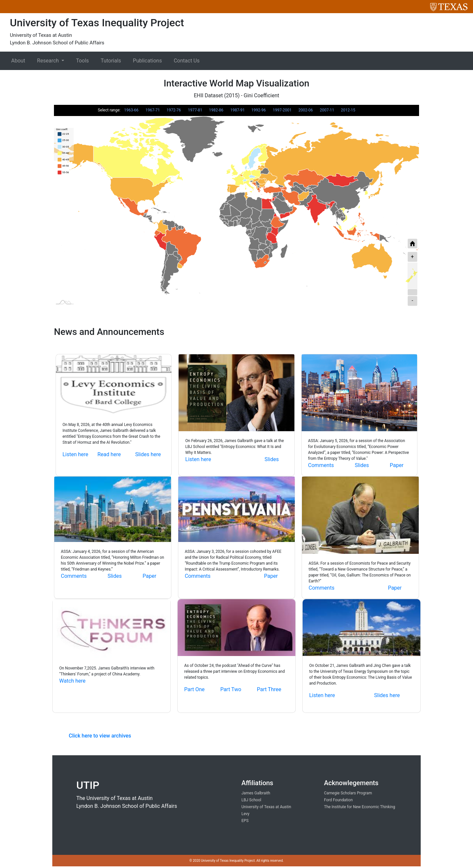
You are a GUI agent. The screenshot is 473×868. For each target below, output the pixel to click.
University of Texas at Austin (266, 807)
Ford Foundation (338, 800)
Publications (147, 61)
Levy (245, 814)
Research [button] (49, 61)
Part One (194, 689)
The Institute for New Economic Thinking (360, 807)
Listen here (75, 454)
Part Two (231, 689)
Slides (272, 459)
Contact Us (187, 61)
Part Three (269, 689)
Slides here (148, 454)
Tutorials (111, 61)
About (18, 61)
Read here (109, 454)
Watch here (72, 681)
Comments (321, 465)
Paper (397, 465)
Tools (82, 61)
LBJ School (251, 800)
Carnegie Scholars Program (348, 793)
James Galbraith (256, 793)
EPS (245, 821)
